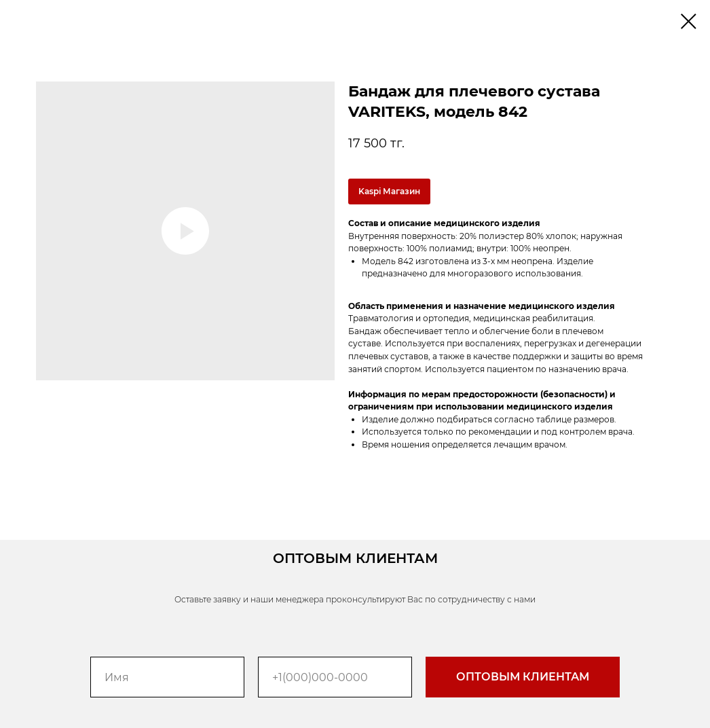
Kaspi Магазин (389, 191)
